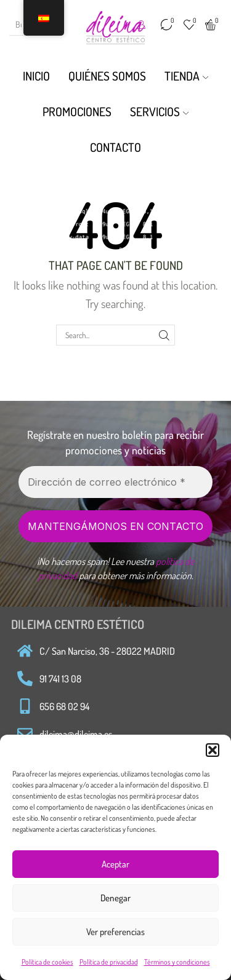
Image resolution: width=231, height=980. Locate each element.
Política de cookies (47, 962)
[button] (213, 750)
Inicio (36, 76)
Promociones (77, 112)
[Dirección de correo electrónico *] (115, 482)
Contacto (115, 147)
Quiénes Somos (107, 76)
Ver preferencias (115, 932)
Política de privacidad (109, 962)
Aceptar (115, 864)
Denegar (115, 898)
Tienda (187, 76)
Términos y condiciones (177, 962)
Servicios (160, 112)
